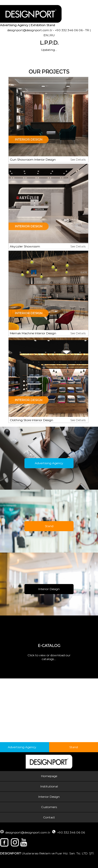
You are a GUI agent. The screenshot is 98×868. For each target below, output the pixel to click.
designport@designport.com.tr (30, 30)
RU (52, 35)
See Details (78, 159)
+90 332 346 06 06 (69, 30)
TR (87, 30)
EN (46, 35)
